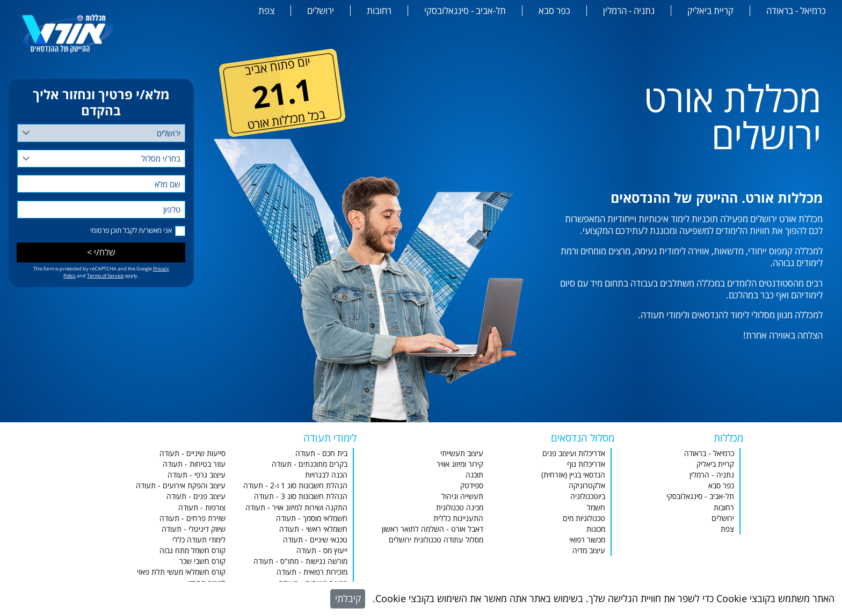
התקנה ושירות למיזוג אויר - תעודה (296, 507)
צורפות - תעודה (202, 507)
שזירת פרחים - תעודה (193, 518)
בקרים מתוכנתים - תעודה (310, 464)
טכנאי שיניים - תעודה (315, 540)
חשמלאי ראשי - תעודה (313, 529)
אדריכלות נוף (586, 464)
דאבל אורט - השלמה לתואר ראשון (433, 529)
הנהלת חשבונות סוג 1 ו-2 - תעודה (295, 485)
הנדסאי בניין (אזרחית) (573, 475)
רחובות (379, 11)
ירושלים (321, 11)
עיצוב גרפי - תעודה (197, 475)
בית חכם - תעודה (321, 453)
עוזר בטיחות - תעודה (194, 464)
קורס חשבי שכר (202, 561)
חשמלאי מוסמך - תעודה (312, 518)
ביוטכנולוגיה (588, 496)
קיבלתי (348, 598)
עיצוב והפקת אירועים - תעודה (181, 485)
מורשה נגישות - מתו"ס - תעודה (300, 561)
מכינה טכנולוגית (460, 507)
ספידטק (472, 485)
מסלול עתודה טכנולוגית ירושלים (436, 540)
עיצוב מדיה (589, 550)
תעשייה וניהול (462, 496)
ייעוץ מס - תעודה (322, 550)
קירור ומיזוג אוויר (460, 464)
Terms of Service (105, 276)
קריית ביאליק (710, 11)
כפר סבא (554, 11)
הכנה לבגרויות (326, 475)
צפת (266, 11)
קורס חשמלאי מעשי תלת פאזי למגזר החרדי (181, 577)
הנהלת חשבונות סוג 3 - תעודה (301, 496)
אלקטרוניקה (587, 485)
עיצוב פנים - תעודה (196, 496)
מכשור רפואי (587, 540)
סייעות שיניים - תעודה (193, 453)
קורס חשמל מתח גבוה (193, 550)
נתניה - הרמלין (629, 11)
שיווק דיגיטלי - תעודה (194, 529)
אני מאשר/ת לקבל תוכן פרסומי (131, 230)
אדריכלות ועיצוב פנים (574, 453)
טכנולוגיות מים (584, 518)
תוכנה (474, 475)
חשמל (596, 507)
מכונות (596, 529)
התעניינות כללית (458, 518)
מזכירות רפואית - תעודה (312, 572)
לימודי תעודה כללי (199, 540)
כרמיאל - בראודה (796, 11)
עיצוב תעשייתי (462, 453)
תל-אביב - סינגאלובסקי (465, 11)
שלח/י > (101, 252)
